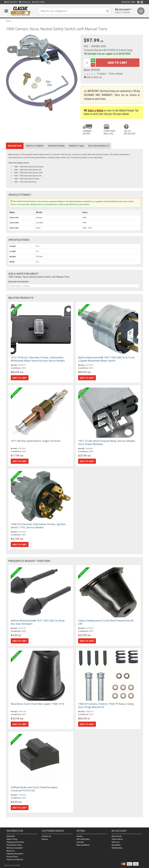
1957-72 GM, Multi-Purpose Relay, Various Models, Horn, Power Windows (107, 442)
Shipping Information (15, 842)
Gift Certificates (83, 839)
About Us (11, 851)
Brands (80, 836)
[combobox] (75, 286)
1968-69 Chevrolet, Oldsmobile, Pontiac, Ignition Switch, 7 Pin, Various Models (38, 526)
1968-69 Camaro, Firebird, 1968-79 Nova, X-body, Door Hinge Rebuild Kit (106, 705)
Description (15, 146)
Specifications (56, 146)
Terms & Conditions (15, 859)
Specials (80, 842)
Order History (117, 839)
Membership (117, 848)
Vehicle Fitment (35, 146)
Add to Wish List (93, 77)
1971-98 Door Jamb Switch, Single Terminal (36, 441)
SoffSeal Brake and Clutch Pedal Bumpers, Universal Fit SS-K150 (34, 789)
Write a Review (116, 73)
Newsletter (116, 845)
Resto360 (11, 836)
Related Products (99, 146)
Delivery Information (15, 854)
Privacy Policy (12, 857)
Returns (45, 839)
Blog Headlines (83, 845)
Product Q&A (76, 146)
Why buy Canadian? (15, 848)
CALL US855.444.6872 (130, 132)
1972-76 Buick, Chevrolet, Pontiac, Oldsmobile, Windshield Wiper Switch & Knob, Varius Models (38, 359)
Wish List (115, 842)
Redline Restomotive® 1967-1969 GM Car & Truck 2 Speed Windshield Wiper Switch (106, 359)
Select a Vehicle (96, 110)
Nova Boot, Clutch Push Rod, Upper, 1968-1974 (37, 704)
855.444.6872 (11, 2)
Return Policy (12, 839)
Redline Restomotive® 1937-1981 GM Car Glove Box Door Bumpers (38, 622)
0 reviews (102, 73)
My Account (117, 836)
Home (9, 21)
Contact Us (25, 2)
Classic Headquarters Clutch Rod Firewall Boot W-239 (106, 622)
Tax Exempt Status (14, 845)
